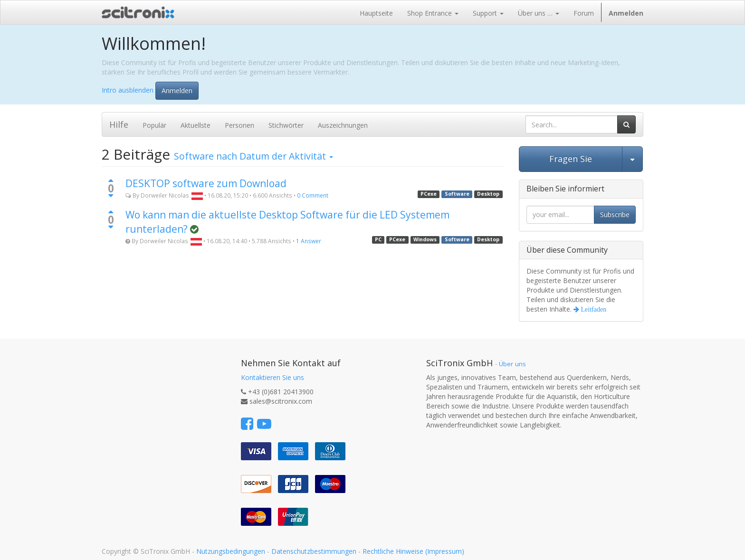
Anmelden (177, 90)
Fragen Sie (571, 159)
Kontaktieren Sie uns (272, 377)
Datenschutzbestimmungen (314, 551)
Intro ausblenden (128, 90)
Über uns (512, 364)
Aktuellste (196, 125)
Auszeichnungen (343, 125)
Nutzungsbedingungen (231, 551)
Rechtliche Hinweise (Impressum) (413, 551)
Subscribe (615, 214)
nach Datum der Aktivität (253, 156)
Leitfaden (593, 309)
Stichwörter (286, 125)
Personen (239, 125)
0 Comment (313, 195)
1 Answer (309, 241)
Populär (154, 125)
